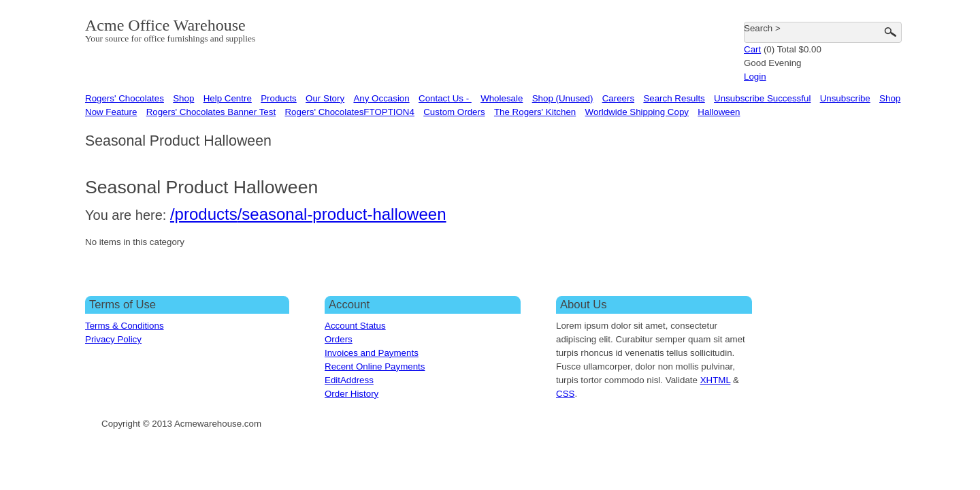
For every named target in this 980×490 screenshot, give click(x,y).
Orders (339, 339)
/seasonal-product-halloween (342, 214)
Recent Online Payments (375, 366)
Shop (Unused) (563, 98)
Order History (352, 394)
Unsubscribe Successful (762, 98)
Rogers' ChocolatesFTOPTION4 (349, 112)
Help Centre (228, 98)
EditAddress (349, 380)
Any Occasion (381, 98)
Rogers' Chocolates (125, 98)
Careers (618, 98)
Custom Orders (454, 112)
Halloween (719, 112)
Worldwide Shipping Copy (637, 112)
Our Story (325, 98)
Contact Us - (445, 98)
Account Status (355, 326)
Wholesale (502, 98)
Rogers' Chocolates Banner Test (211, 112)
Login (755, 77)
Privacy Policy (113, 339)
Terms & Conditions (125, 326)
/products (204, 214)
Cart (752, 49)
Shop (183, 98)
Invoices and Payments (372, 353)
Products (279, 98)
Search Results (674, 98)
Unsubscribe (845, 98)
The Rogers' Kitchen (535, 112)
